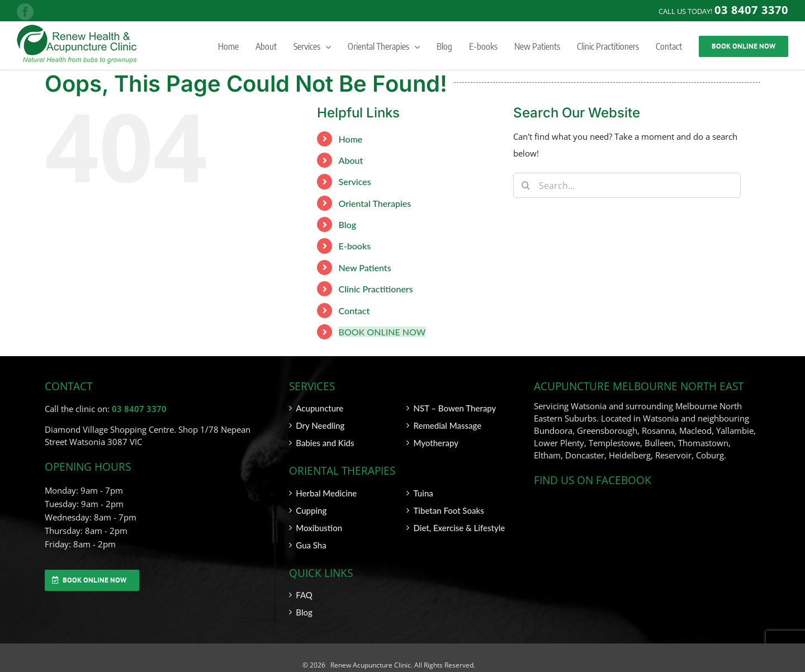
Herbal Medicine (326, 493)
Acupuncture (319, 408)
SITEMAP (746, 665)
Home (351, 139)
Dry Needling (320, 425)
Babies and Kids (325, 443)
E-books (355, 246)
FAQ (304, 595)
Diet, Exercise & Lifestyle (459, 528)
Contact (354, 311)
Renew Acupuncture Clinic (370, 665)
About (351, 160)
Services (355, 181)
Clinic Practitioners (376, 289)
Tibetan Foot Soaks (448, 510)
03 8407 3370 (139, 409)
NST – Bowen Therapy (454, 408)
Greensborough (607, 430)
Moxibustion (319, 528)
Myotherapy (435, 443)
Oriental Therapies (375, 203)
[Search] (526, 185)
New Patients (365, 268)
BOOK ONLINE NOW (382, 332)
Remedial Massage (447, 425)
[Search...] (627, 185)
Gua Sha (311, 545)
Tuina (423, 493)
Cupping (311, 510)
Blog (347, 224)
